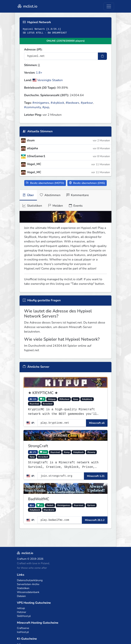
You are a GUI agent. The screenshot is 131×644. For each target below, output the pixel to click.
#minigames (41, 103)
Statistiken (32, 206)
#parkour (87, 103)
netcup (21, 608)
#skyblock (57, 103)
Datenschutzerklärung (30, 580)
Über (28, 195)
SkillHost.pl (24, 616)
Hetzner (22, 612)
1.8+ (39, 73)
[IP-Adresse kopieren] (102, 56)
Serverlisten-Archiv (28, 584)
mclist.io (27, 6)
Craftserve (23, 628)
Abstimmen (50, 195)
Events (76, 206)
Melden (55, 206)
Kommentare (78, 195)
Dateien (21, 596)
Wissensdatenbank (28, 592)
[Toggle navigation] (109, 6)
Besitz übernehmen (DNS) (87, 183)
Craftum (22, 559)
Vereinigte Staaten (48, 80)
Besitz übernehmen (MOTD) (45, 183)
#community (32, 107)
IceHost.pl (23, 632)
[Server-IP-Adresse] (61, 56)
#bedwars (72, 103)
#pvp (46, 107)
